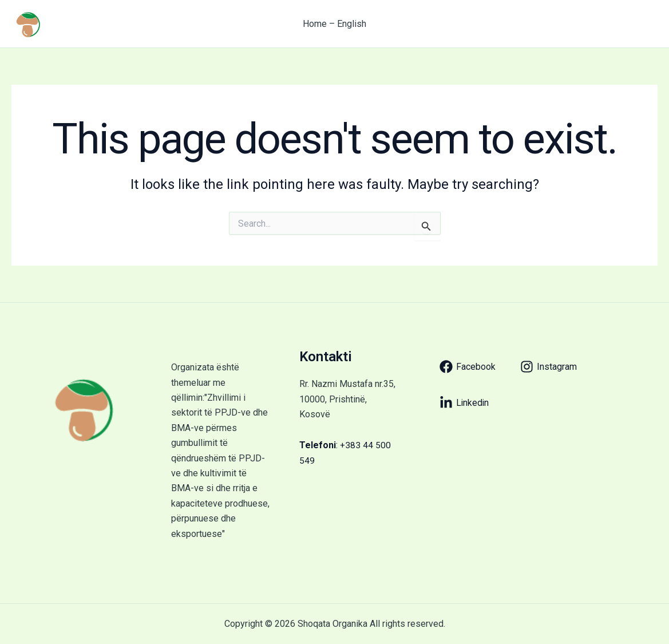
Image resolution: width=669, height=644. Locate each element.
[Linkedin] (465, 403)
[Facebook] (468, 367)
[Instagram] (549, 367)
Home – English (335, 24)
